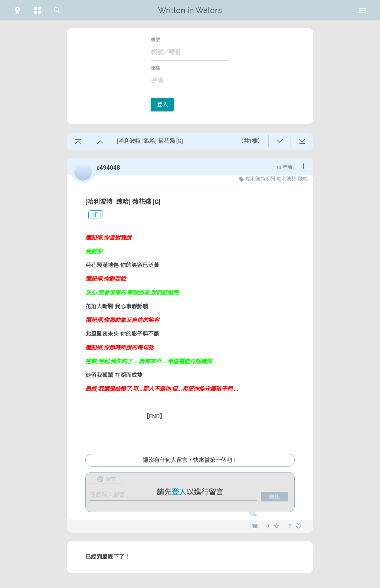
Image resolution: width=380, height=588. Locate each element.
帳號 (155, 40)
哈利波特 (286, 179)
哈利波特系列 (261, 179)
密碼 (155, 68)
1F (92, 215)
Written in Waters (190, 10)
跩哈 (303, 179)
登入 (162, 104)
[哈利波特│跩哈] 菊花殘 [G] (123, 202)
